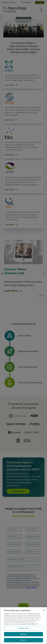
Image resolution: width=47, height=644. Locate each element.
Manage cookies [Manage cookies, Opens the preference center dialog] (24, 628)
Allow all (23, 640)
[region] (23, 626)
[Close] (44, 610)
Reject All (23, 634)
